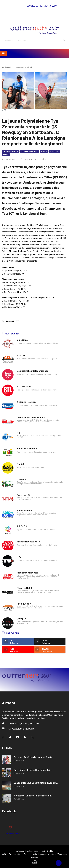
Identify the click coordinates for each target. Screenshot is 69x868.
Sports (44, 151)
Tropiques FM (24, 604)
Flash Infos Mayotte (28, 573)
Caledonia (22, 340)
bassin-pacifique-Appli (29, 151)
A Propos (20, 851)
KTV (19, 557)
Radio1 (20, 464)
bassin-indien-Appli (10, 151)
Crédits (50, 851)
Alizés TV (22, 526)
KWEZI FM (22, 619)
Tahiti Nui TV (24, 495)
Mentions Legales (33, 851)
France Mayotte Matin (29, 542)
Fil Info (6, 155)
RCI (19, 433)
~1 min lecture (42, 159)
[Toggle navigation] (3, 53)
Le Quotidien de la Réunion (31, 417)
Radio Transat (25, 510)
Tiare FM (22, 479)
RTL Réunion (24, 386)
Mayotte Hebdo (25, 588)
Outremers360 (12, 834)
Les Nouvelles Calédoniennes (33, 371)
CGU (44, 851)
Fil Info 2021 (54, 151)
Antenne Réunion (26, 402)
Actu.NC (21, 355)
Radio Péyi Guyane (27, 448)
